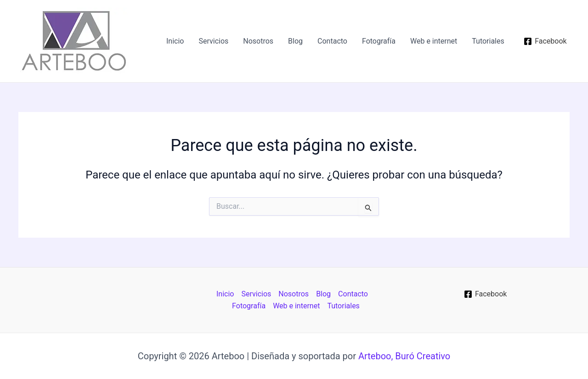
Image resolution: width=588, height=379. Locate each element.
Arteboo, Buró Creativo (404, 356)
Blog (295, 41)
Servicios (213, 41)
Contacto (332, 41)
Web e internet (434, 41)
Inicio (175, 41)
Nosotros (258, 41)
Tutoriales (488, 41)
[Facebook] (545, 41)
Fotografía (379, 41)
